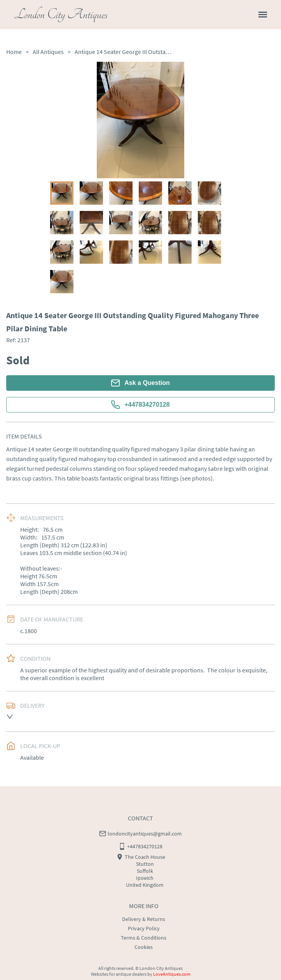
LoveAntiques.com (172, 974)
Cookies (144, 947)
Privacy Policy (144, 928)
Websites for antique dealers (119, 974)
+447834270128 (140, 405)
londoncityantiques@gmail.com (145, 834)
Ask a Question (140, 383)
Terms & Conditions (144, 938)
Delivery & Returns (144, 919)
